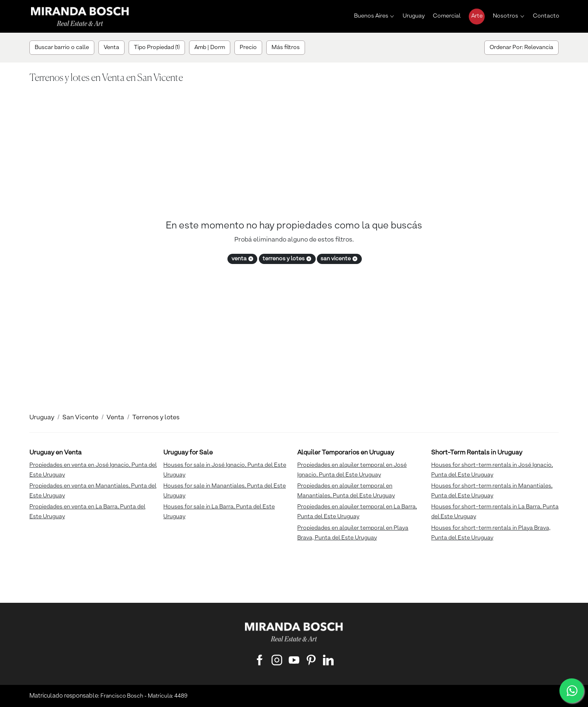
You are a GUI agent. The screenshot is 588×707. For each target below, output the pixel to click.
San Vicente (80, 418)
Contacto (546, 16)
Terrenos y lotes (156, 418)
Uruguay (414, 16)
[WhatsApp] (572, 691)
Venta (115, 418)
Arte (477, 16)
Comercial (447, 16)
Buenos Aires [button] (371, 16)
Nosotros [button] (506, 16)
